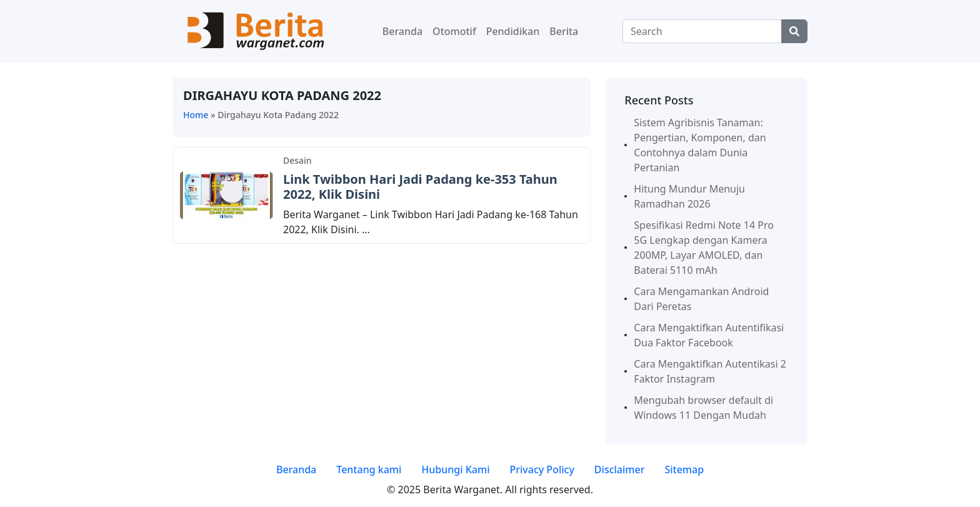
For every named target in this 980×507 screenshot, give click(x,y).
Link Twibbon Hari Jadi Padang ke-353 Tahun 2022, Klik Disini (420, 187)
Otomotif (454, 31)
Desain (297, 160)
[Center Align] (794, 31)
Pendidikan (513, 31)
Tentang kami (369, 469)
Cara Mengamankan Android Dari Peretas (701, 299)
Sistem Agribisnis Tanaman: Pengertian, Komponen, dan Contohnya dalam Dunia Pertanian (700, 145)
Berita (564, 31)
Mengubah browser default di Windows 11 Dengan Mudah (703, 408)
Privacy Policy (542, 469)
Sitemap (684, 469)
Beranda (402, 31)
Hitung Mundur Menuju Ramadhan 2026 (689, 196)
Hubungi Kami (455, 469)
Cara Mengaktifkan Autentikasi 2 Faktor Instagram (710, 371)
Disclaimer (620, 469)
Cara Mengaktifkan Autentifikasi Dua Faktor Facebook (709, 335)
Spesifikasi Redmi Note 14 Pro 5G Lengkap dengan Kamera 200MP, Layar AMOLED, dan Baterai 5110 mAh (704, 248)
